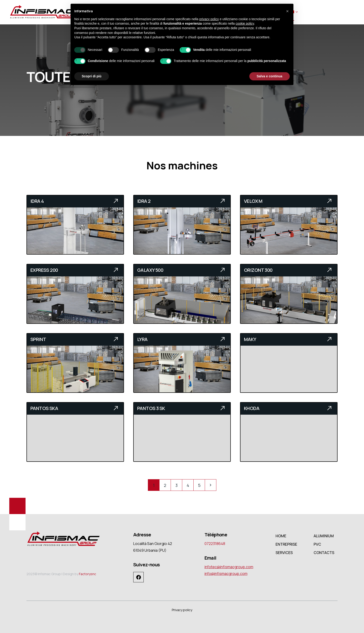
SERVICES (284, 553)
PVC (317, 544)
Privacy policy (182, 610)
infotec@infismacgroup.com (229, 567)
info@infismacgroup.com (226, 574)
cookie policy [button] (245, 23)
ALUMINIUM (324, 536)
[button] (287, 11)
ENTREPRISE (286, 544)
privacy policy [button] (209, 19)
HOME (281, 536)
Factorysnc (88, 574)
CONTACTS (324, 553)
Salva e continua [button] (270, 76)
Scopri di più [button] (92, 76)
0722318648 (215, 544)
